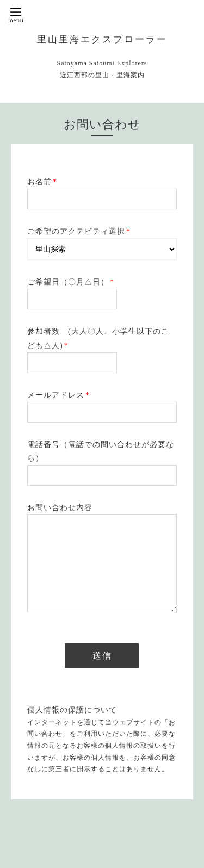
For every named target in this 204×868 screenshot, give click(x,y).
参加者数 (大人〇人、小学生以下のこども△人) (98, 338)
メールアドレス (58, 395)
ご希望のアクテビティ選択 (79, 231)
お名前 (42, 182)
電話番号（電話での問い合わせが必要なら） (101, 451)
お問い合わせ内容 (60, 508)
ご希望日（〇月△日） (71, 282)
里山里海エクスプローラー (102, 39)
